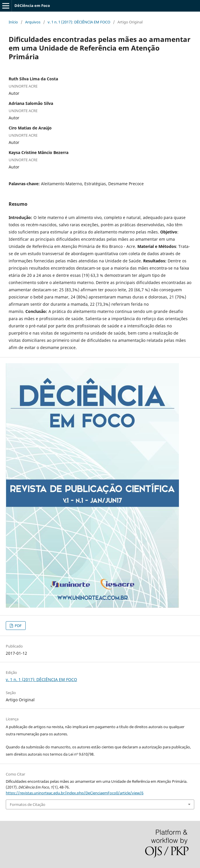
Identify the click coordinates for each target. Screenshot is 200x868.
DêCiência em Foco (32, 5)
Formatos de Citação (28, 804)
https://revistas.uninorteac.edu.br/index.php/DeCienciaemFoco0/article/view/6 (75, 793)
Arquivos (33, 22)
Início (13, 22)
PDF (18, 626)
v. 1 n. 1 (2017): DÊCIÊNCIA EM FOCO (79, 22)
